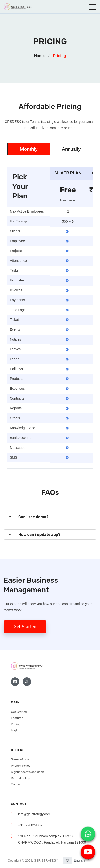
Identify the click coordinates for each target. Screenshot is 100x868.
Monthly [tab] (29, 149)
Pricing (16, 724)
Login (15, 730)
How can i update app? (39, 535)
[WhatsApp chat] (88, 833)
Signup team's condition (27, 772)
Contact (16, 784)
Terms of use (20, 759)
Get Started (25, 627)
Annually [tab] (71, 149)
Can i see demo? (33, 517)
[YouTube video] (88, 851)
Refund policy (20, 778)
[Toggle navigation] (93, 7)
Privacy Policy (21, 766)
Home (39, 56)
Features (17, 718)
